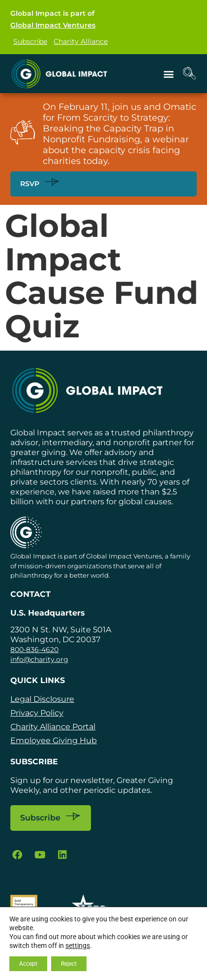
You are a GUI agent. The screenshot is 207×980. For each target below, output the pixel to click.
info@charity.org (39, 659)
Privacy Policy (37, 713)
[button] (169, 74)
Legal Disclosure (42, 699)
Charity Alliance (81, 41)
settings (78, 946)
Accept (28, 964)
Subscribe (30, 41)
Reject (69, 964)
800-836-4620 (34, 650)
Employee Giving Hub (54, 740)
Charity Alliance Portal (53, 727)
